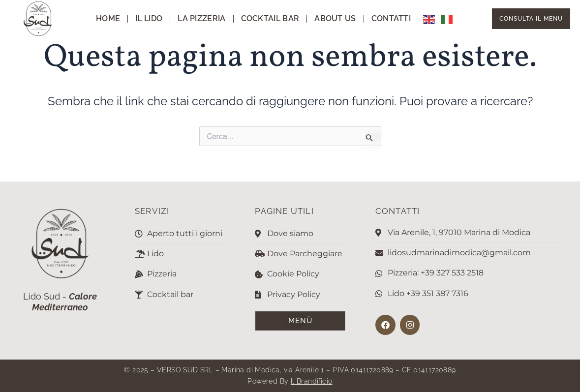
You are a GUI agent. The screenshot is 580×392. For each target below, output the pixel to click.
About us (335, 18)
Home (108, 18)
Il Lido (149, 18)
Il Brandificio (312, 381)
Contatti (391, 18)
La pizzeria (201, 18)
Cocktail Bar (270, 18)
